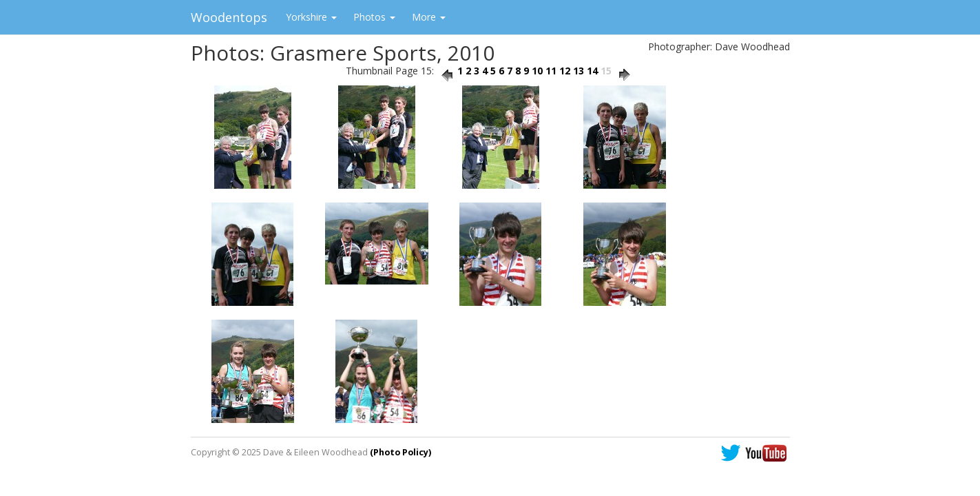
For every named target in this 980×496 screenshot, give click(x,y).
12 (565, 71)
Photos (374, 17)
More (429, 17)
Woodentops (229, 17)
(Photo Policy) (400, 452)
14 (592, 71)
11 (551, 71)
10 (537, 71)
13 (578, 71)
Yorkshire (311, 17)
